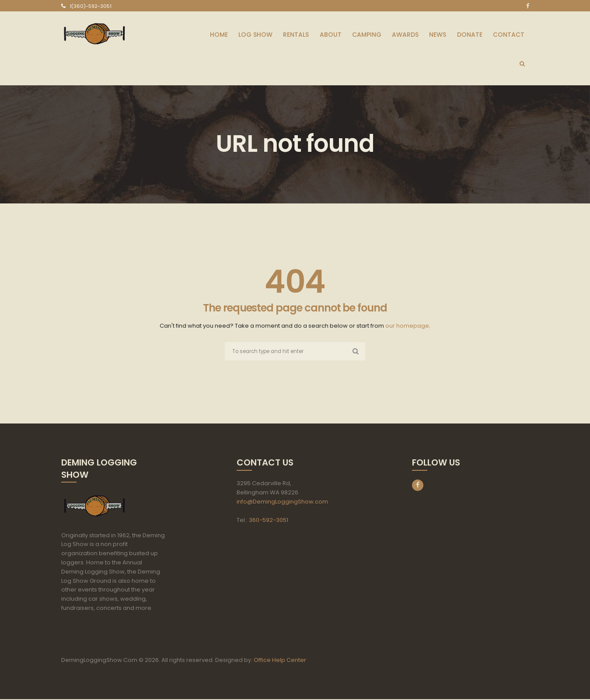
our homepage (407, 326)
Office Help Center (280, 661)
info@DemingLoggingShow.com (282, 502)
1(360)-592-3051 (91, 6)
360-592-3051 (269, 521)
